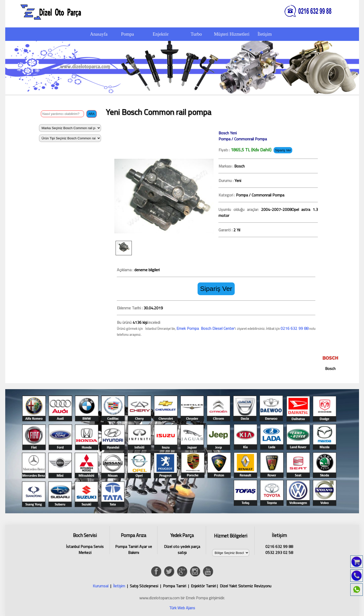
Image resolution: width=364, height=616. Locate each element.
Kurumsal (101, 586)
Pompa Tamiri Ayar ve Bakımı (134, 543)
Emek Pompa (188, 328)
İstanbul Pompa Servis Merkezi (85, 543)
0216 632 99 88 (294, 328)
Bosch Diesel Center (217, 328)
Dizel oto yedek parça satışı (182, 543)
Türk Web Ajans (182, 608)
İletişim (119, 586)
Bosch (334, 361)
